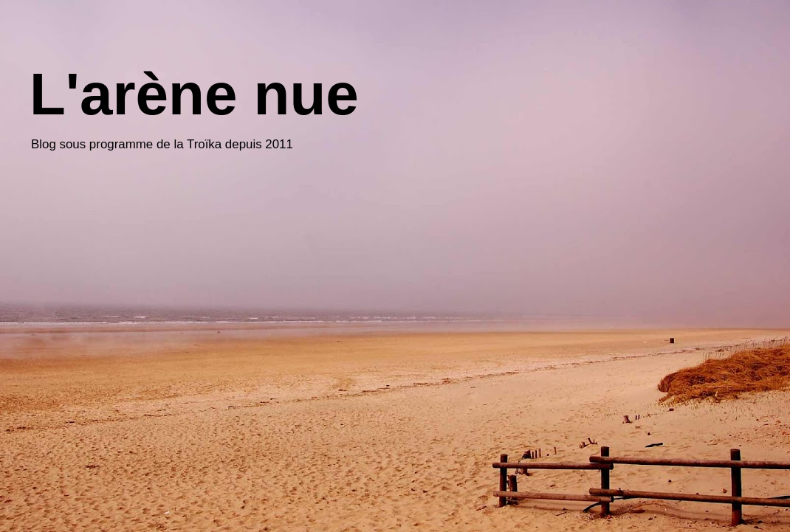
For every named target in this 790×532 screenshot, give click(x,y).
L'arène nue (194, 94)
